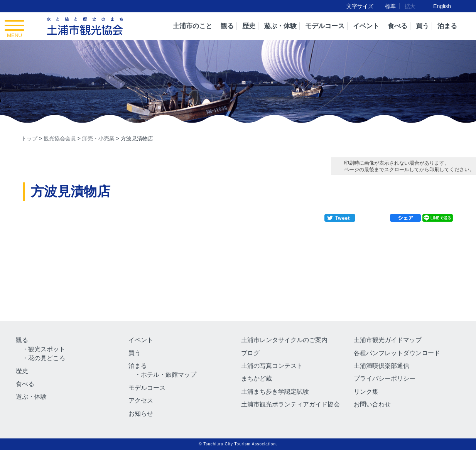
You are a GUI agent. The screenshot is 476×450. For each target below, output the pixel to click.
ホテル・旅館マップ (169, 375)
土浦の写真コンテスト (272, 366)
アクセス (141, 400)
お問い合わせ (372, 404)
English (442, 6)
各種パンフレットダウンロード (397, 353)
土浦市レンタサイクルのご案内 (284, 340)
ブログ (250, 353)
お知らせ (141, 414)
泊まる (447, 26)
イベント (366, 26)
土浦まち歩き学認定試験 (275, 392)
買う (422, 26)
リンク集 (366, 392)
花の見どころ (47, 358)
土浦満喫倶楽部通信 (381, 366)
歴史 (249, 26)
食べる (398, 26)
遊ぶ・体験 (280, 26)
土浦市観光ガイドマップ (388, 340)
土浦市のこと (192, 26)
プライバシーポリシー (385, 378)
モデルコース (325, 26)
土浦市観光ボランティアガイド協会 (290, 404)
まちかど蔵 (257, 378)
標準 (390, 6)
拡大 (410, 6)
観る (227, 26)
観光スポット (47, 349)
